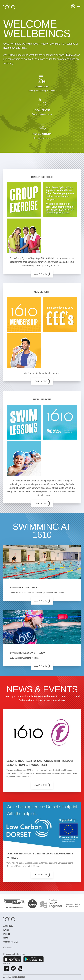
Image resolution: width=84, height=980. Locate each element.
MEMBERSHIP (42, 292)
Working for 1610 (11, 942)
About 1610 (8, 926)
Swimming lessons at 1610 (27, 653)
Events (6, 930)
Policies (7, 934)
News (6, 938)
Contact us (8, 947)
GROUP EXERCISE (42, 177)
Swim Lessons (42, 399)
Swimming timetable (23, 587)
